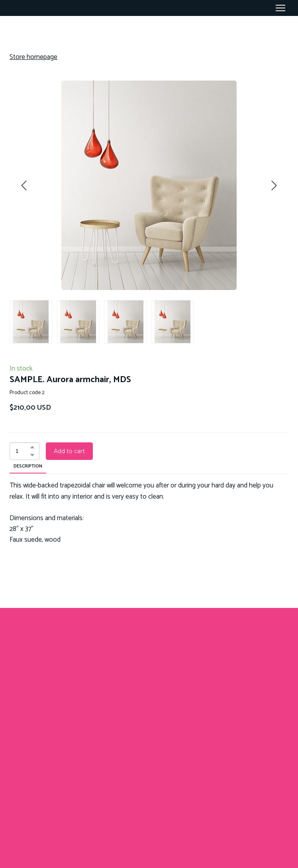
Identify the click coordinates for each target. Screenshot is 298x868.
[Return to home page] (149, 688)
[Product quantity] (23, 451)
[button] (32, 447)
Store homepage (33, 57)
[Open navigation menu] (280, 8)
